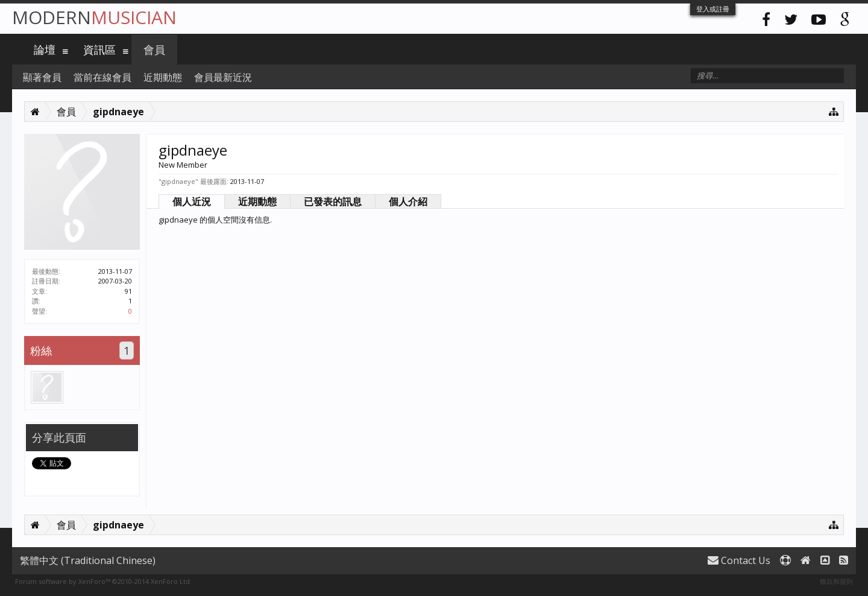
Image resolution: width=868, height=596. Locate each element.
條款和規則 (836, 581)
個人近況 (192, 201)
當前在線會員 (102, 77)
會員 (154, 49)
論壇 (45, 49)
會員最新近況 (223, 77)
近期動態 (257, 201)
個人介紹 (408, 201)
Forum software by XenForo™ (103, 581)
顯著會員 (42, 77)
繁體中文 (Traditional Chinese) (88, 560)
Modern (94, 17)
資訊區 (99, 49)
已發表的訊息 (333, 201)
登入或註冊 (713, 9)
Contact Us (739, 560)
